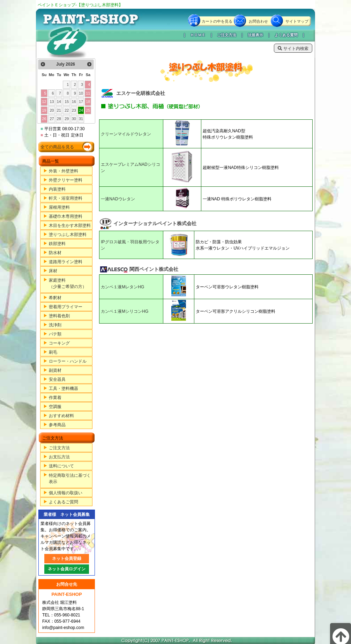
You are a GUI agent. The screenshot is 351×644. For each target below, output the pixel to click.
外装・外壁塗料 (64, 171)
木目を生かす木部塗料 (70, 225)
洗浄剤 (55, 325)
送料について (61, 466)
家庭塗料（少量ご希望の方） (68, 283)
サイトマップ (297, 21)
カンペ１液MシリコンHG (125, 311)
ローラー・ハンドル (68, 361)
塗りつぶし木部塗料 (68, 235)
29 (67, 119)
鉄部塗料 (57, 244)
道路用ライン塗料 (66, 262)
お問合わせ (258, 21)
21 (59, 110)
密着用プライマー (66, 307)
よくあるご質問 (64, 502)
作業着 (55, 398)
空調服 (55, 407)
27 (52, 119)
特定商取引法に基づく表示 (70, 479)
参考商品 (57, 425)
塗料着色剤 (59, 316)
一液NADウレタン (118, 199)
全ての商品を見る (57, 147)
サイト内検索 (293, 49)
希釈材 (55, 298)
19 (44, 110)
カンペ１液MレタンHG (122, 287)
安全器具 (57, 379)
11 (88, 93)
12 (44, 102)
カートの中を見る (217, 21)
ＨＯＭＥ (198, 35)
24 (81, 110)
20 (52, 110)
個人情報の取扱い (66, 493)
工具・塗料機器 (64, 388)
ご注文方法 (227, 35)
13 (52, 102)
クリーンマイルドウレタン (126, 134)
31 (81, 119)
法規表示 (255, 35)
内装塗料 (57, 189)
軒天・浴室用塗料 (66, 198)
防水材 (55, 253)
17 (81, 102)
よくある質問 (286, 35)
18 (88, 102)
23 (74, 110)
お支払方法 (59, 457)
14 (59, 102)
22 (67, 110)
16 (74, 102)
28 (59, 119)
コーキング (59, 343)
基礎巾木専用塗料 (66, 216)
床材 (53, 271)
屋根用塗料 (59, 207)
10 (81, 93)
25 (88, 110)
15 (67, 102)
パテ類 (55, 334)
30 (74, 119)
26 (44, 119)
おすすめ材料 (61, 416)
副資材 (55, 370)
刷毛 (53, 352)
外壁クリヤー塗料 (66, 180)
